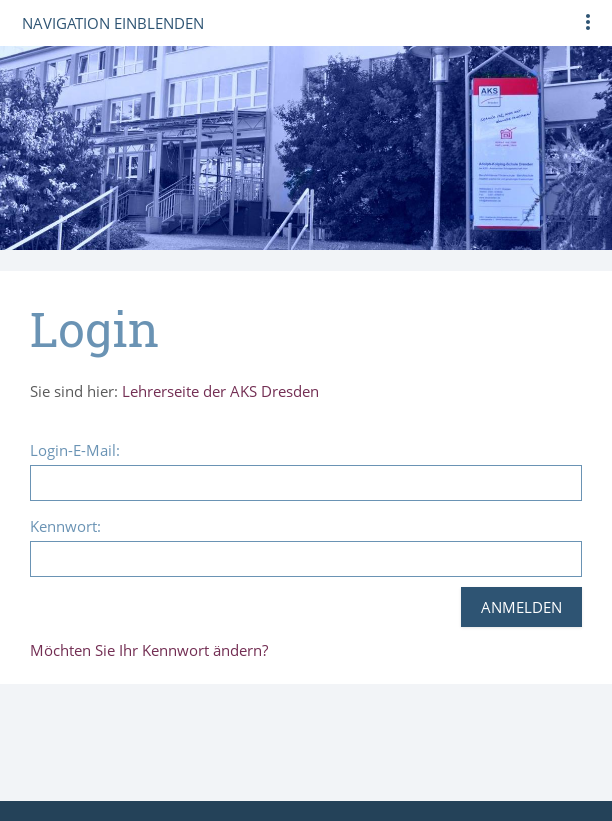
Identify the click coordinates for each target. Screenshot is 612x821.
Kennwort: (65, 526)
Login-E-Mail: (75, 450)
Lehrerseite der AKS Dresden (220, 391)
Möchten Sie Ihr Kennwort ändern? (149, 650)
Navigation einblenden (113, 23)
